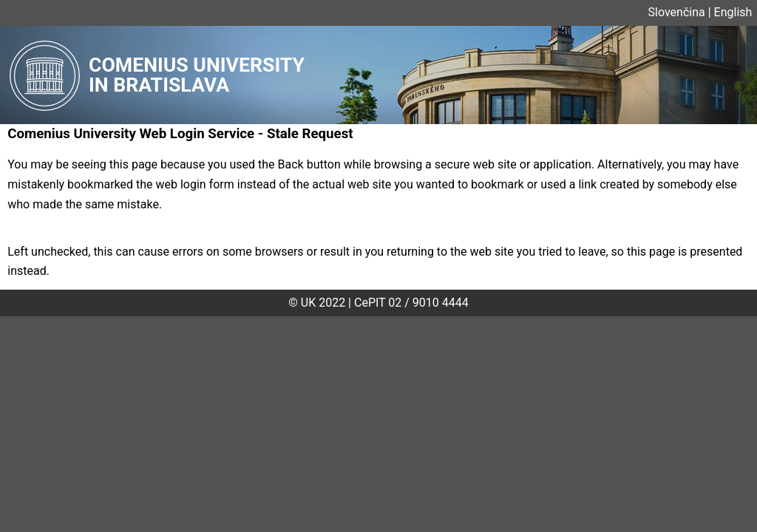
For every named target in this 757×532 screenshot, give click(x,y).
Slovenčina (677, 12)
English (733, 12)
